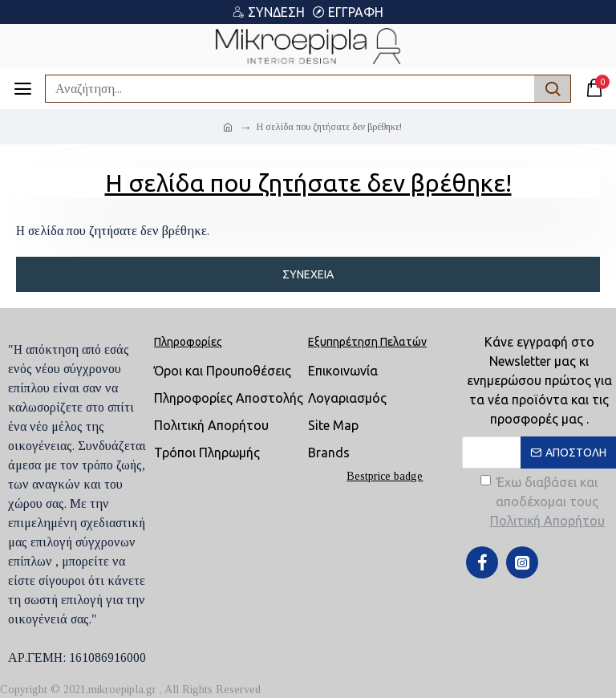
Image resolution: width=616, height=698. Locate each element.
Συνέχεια (308, 274)
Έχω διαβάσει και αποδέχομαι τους (544, 503)
